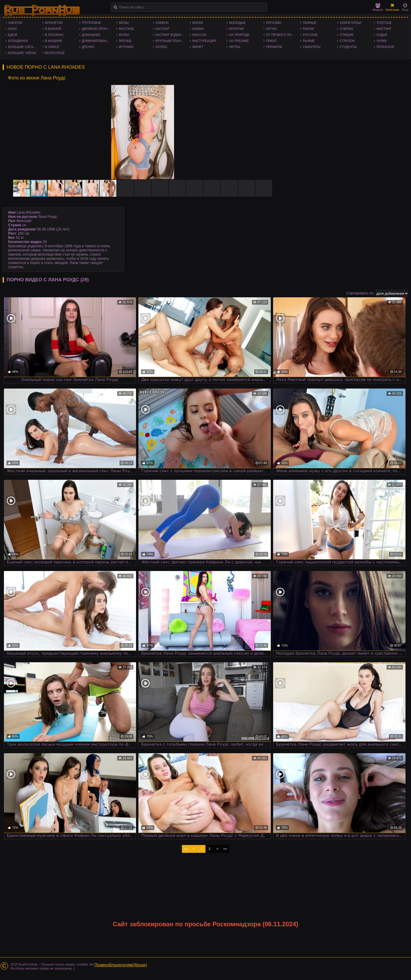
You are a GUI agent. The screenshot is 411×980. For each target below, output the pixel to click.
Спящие (347, 35)
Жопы (124, 35)
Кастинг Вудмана (171, 35)
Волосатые (55, 53)
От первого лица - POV (282, 35)
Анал (12, 29)
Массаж (199, 35)
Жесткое (126, 29)
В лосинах (54, 35)
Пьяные (310, 23)
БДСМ (13, 35)
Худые (382, 35)
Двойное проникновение (98, 29)
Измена (162, 23)
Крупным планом (171, 41)
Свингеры (312, 47)
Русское (310, 35)
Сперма (346, 29)
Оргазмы (274, 23)
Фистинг (384, 29)
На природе (239, 35)
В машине (54, 41)
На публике (239, 41)
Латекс (161, 47)
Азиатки (15, 23)
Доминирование (96, 41)
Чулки (382, 41)
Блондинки (18, 41)
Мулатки (236, 29)
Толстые (384, 23)
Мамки (198, 29)
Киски (198, 23)
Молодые (237, 23)
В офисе (52, 47)
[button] (273, 90)
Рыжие (309, 41)
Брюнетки (54, 23)
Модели (378, 7)
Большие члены (22, 53)
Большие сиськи (23, 47)
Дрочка (88, 47)
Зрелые (125, 41)
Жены (124, 23)
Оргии (271, 29)
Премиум (274, 47)
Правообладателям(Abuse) (121, 965)
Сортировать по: (360, 293)
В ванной (53, 29)
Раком (308, 29)
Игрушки (126, 47)
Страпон (347, 41)
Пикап (271, 41)
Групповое (91, 23)
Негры (235, 47)
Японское (385, 47)
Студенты (348, 47)
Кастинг (163, 29)
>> (225, 849)
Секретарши (350, 23)
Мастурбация (204, 41)
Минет (198, 47)
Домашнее (91, 35)
